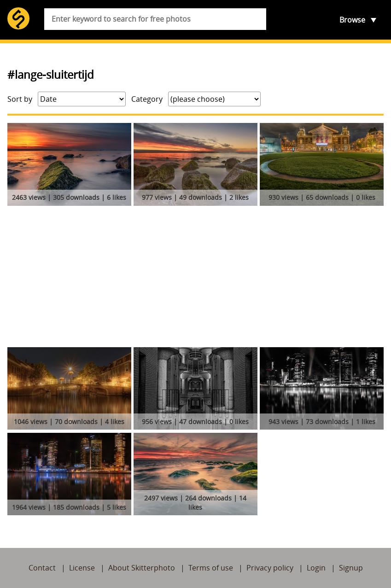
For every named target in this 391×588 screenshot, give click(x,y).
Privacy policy (270, 568)
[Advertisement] (195, 278)
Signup (351, 568)
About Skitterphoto (142, 568)
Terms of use (211, 568)
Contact (42, 568)
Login (316, 568)
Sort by (20, 99)
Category (147, 99)
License (82, 568)
